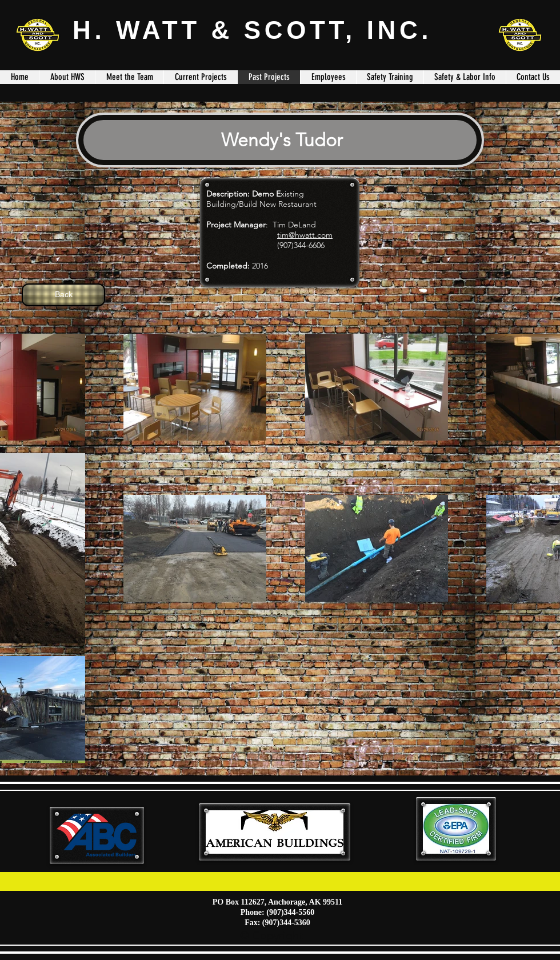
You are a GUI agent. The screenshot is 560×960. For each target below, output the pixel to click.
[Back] (63, 295)
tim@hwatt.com (305, 235)
